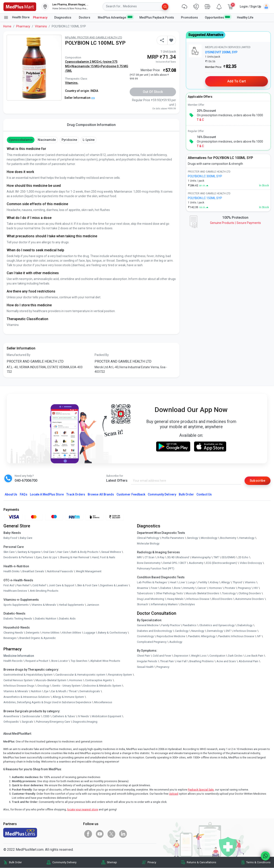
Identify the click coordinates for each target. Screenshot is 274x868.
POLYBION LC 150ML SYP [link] (205, 198)
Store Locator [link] (59, 661)
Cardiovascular (31, 716)
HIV (256, 588)
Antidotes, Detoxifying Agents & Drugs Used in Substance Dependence (47, 702)
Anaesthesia (11, 716)
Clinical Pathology (148, 538)
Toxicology (229, 594)
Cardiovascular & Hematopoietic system (80, 675)
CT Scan (149, 557)
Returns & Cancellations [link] (202, 862)
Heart (173, 583)
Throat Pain (167, 661)
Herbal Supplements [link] (71, 605)
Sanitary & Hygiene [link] (29, 552)
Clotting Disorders (250, 594)
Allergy (226, 583)
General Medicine (148, 625)
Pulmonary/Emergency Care (53, 722)
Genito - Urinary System (66, 686)
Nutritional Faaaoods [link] (60, 572)
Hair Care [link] (63, 552)
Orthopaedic (11, 722)
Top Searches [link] (79, 661)
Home (7, 26)
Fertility (203, 583)
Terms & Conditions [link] (258, 862)
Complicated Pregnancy (152, 642)
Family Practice (171, 625)
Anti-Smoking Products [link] (44, 591)
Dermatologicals (90, 691)
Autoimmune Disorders (250, 599)
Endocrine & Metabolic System (102, 686)
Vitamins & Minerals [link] (44, 605)
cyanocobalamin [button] (21, 140)
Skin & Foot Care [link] (87, 585)
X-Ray (161, 557)
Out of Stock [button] (153, 92)
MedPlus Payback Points (157, 17)
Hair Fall (182, 661)
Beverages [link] (10, 638)
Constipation (217, 656)
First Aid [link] (9, 585)
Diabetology (245, 625)
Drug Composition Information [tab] (91, 125)
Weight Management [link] (89, 572)
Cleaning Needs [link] (13, 633)
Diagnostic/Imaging (85, 722)
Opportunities (217, 17)
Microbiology (209, 538)
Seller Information (80, 98)
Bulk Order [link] (15, 862)
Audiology (176, 642)
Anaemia (142, 588)
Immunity (189, 588)
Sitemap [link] (112, 862)
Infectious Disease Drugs (19, 686)
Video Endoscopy (251, 563)
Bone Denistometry (149, 563)
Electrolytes (188, 605)
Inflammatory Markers (164, 605)
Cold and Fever (162, 656)
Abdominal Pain (248, 661)
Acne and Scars (226, 661)
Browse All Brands (101, 495)
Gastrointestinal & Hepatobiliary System (28, 675)
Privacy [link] (152, 862)
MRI (139, 557)
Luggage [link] (90, 633)
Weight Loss (199, 656)
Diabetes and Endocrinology (155, 631)
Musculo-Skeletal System (51, 680)
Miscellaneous (103, 702)
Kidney (214, 583)
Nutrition (36, 691)
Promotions (189, 17)
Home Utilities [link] (51, 633)
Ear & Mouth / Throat (64, 691)
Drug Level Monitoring (151, 599)
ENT (228, 631)
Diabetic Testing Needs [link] (18, 619)
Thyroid (237, 583)
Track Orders (76, 495)
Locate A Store (47, 495)
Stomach (142, 605)
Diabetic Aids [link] (67, 619)
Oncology (43, 686)
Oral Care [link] (49, 552)
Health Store (16, 17)
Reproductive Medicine (171, 636)
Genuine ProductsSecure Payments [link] (235, 223)
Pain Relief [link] (23, 585)
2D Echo (243, 557)
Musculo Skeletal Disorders (202, 594)
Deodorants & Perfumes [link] (18, 557)
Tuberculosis (145, 594)
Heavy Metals (175, 599)
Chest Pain (143, 656)
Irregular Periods (147, 661)
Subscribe (257, 480)
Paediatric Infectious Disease (236, 636)
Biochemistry (228, 538)
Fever (154, 588)
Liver (182, 583)
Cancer (202, 588)
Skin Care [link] (9, 552)
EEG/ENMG (229, 557)
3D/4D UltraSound (178, 557)
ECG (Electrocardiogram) (222, 563)
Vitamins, (72, 83)
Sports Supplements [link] (16, 605)
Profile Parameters (173, 538)
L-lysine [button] (89, 140)
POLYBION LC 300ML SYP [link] (205, 176)
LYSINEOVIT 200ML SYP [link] (221, 52)
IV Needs (83, 716)
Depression (181, 656)
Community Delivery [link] (64, 862)
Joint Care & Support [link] (61, 585)
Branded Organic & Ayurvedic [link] (38, 638)
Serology (192, 538)
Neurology (198, 631)
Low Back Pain (254, 656)
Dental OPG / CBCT (175, 563)
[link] (20, 6)
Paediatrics (190, 625)
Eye (46, 691)
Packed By (102, 355)
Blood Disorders (222, 599)
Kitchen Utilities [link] (72, 633)
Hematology (247, 538)
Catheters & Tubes (64, 716)
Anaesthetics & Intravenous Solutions (27, 697)
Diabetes (166, 588)
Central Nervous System (18, 680)
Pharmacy (40, 17)
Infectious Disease (198, 599)
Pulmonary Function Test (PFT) (156, 568)
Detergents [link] (33, 633)
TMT (216, 557)
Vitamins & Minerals (16, 691)
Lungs (192, 583)
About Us (11, 495)
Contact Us (204, 495)
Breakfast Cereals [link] (33, 572)
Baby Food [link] (10, 538)
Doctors (85, 17)
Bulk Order (186, 495)
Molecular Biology (148, 543)
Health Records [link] (13, 661)
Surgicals (27, 722)
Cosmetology (145, 636)
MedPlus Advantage (115, 17)
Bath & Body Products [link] (85, 552)
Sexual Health (145, 667)
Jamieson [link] (93, 605)
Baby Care (26, 538)
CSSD (46, 716)
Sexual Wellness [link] (111, 552)
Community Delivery (162, 495)
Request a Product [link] (37, 661)
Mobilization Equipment (107, 716)
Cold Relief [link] (39, 585)
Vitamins (41, 26)
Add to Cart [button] (237, 81)
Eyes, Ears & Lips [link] (47, 557)
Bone (177, 588)
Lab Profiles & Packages (152, 583)
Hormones (76, 680)
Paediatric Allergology (202, 636)
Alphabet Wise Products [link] (105, 661)
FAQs (23, 495)
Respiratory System (120, 675)
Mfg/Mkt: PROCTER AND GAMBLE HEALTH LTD (94, 37)
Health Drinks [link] (12, 572)
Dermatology (215, 631)
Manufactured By (19, 355)
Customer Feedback (131, 495)
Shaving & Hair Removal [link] (75, 557)
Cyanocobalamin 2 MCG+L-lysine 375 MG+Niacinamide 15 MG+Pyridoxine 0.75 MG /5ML (97, 66)
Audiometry (196, 563)
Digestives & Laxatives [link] (114, 585)
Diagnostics (63, 17)
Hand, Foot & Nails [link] (104, 557)
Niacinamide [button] (47, 140)
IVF (259, 636)
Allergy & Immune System (68, 697)
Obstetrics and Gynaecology (217, 625)
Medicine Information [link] (19, 656)
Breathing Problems (202, 661)
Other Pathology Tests (169, 594)
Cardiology (182, 631)
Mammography (201, 557)
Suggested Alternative (206, 35)
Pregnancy (244, 588)
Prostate (230, 588)
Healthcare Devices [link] (15, 591)
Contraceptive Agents (99, 680)
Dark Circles (235, 656)
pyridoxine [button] (69, 140)
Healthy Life (245, 17)
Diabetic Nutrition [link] (46, 619)
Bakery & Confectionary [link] (112, 633)
